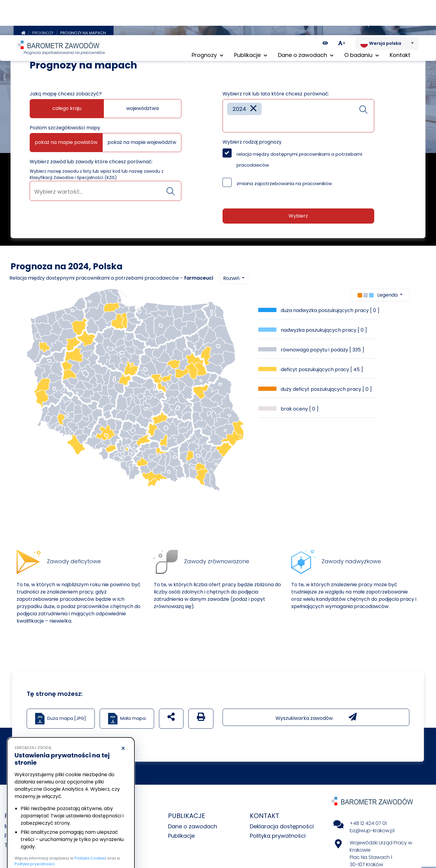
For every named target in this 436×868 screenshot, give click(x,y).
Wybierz (298, 214)
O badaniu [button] (362, 21)
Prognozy (43, 31)
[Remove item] (253, 107)
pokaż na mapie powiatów (66, 140)
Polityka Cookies (90, 823)
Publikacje (181, 834)
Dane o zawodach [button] (306, 21)
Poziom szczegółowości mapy (65, 126)
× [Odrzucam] (123, 713)
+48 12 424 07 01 (368, 821)
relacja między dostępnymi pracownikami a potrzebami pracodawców (299, 157)
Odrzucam (42, 845)
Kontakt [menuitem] (400, 21)
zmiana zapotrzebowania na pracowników (284, 181)
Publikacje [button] (251, 21)
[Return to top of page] (428, 842)
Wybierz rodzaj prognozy (252, 140)
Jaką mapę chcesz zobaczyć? (66, 92)
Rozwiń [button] (232, 276)
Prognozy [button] (207, 21)
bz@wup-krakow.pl (372, 828)
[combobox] (106, 189)
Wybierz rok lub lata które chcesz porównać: (276, 92)
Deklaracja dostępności (282, 824)
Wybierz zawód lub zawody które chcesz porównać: (91, 160)
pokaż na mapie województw (142, 140)
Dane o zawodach (193, 824)
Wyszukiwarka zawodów (316, 715)
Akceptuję (100, 845)
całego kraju (67, 106)
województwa (142, 106)
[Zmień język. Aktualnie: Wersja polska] (387, 8)
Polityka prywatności (278, 834)
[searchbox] (106, 190)
